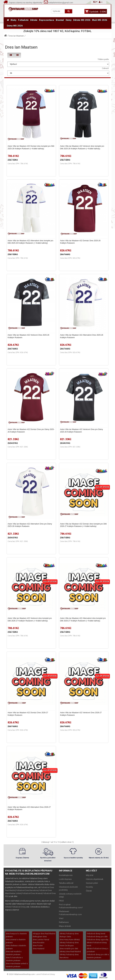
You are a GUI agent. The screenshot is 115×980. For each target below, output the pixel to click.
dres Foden (38, 946)
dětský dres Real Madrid (70, 952)
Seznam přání (92, 883)
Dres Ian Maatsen (16, 36)
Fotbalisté (23, 20)
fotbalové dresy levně (96, 934)
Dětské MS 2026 (82, 20)
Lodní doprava (65, 879)
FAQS (61, 901)
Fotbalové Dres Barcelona (27, 890)
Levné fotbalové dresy (45, 974)
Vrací (61, 918)
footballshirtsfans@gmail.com (58, 3)
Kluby (14, 20)
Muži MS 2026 (100, 20)
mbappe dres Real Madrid (44, 934)
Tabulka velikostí (66, 883)
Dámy (69, 20)
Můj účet (90, 875)
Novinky (89, 887)
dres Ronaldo (39, 943)
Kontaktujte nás (66, 875)
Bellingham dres (40, 937)
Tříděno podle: (103, 59)
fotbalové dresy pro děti (97, 937)
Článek (89, 891)
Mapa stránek (65, 926)
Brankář (60, 20)
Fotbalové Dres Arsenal (32, 893)
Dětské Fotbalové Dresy (15, 907)
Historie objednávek (95, 879)
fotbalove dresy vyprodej (97, 940)
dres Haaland (39, 949)
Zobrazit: (105, 68)
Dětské (34, 20)
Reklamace (64, 922)
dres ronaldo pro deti (69, 949)
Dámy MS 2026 (15, 26)
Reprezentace (47, 20)
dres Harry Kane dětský (70, 940)
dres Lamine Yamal (41, 940)
